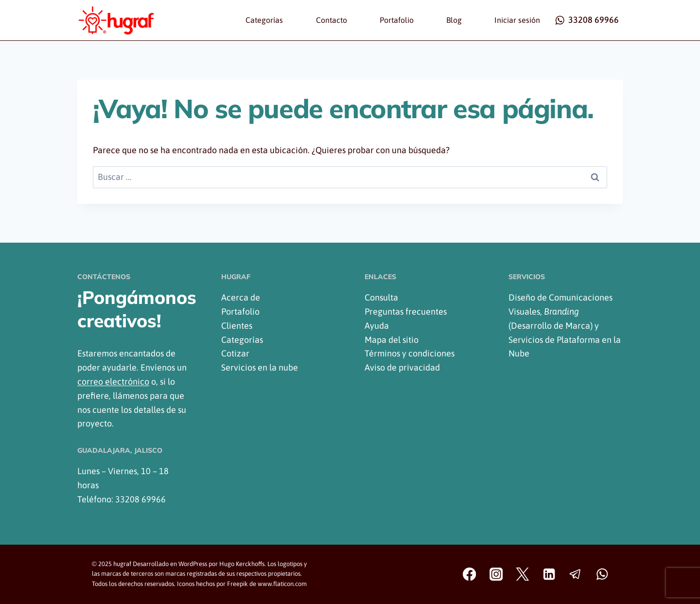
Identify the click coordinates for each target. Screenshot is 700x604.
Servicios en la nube (260, 367)
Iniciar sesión (517, 20)
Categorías (264, 20)
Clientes (237, 326)
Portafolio (397, 20)
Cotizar (235, 353)
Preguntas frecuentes (406, 311)
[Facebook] (469, 575)
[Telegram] (576, 575)
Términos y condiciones (410, 353)
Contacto (332, 20)
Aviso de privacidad (402, 367)
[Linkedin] (549, 575)
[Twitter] (523, 575)
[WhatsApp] (602, 575)
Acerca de (241, 297)
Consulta (381, 297)
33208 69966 (140, 499)
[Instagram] (496, 575)
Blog (454, 20)
